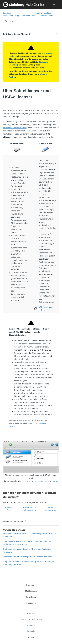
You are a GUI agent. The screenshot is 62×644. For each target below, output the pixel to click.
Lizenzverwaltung (28, 16)
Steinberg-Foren (9, 509)
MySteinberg (31, 591)
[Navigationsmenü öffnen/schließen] (54, 5)
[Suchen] (31, 21)
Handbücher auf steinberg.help (29, 509)
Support (18, 16)
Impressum (31, 603)
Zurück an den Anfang (15, 521)
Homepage (31, 585)
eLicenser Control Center (15, 128)
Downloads (31, 597)
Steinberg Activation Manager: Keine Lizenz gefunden (28, 557)
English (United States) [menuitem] (31, 619)
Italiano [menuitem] (31, 637)
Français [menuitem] (31, 631)
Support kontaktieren (51, 509)
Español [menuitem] (31, 625)
